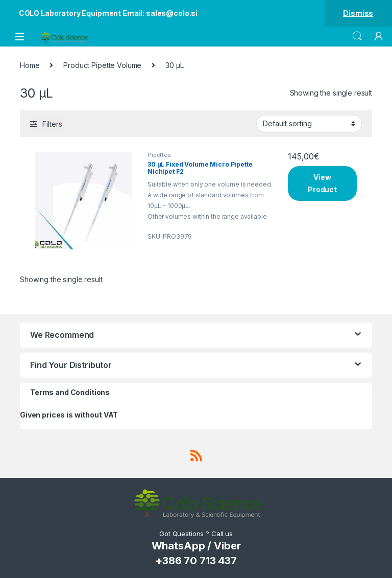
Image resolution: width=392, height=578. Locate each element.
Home (30, 65)
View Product (322, 183)
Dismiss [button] (358, 13)
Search (357, 36)
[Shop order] (309, 124)
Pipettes (159, 155)
